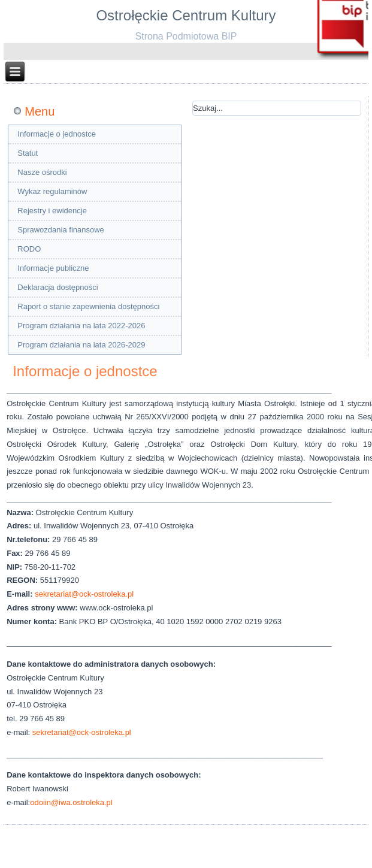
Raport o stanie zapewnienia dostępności (88, 306)
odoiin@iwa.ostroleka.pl (71, 802)
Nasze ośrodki (42, 172)
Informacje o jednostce (57, 134)
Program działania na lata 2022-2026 (81, 326)
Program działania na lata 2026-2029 (81, 345)
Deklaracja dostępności (58, 287)
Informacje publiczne (53, 268)
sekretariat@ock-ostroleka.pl (84, 594)
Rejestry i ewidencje (52, 211)
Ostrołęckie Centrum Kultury (186, 15)
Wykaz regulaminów (52, 191)
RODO (29, 249)
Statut (28, 153)
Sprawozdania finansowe (61, 230)
